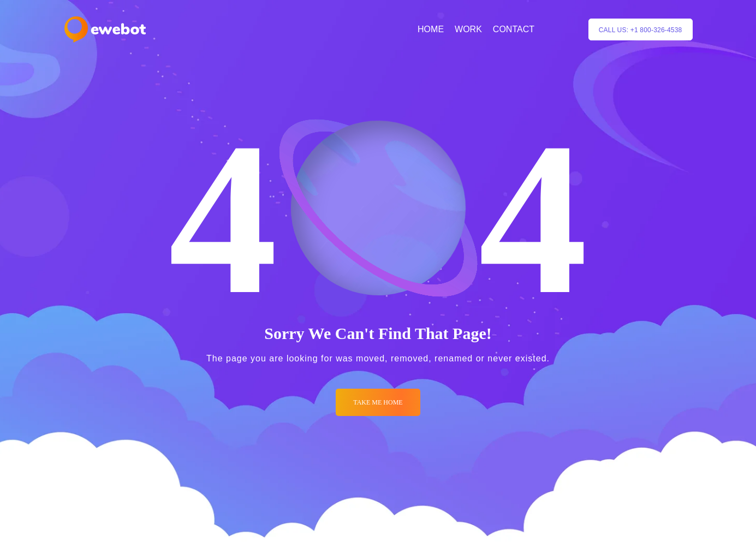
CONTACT (514, 29)
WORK (468, 29)
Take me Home (378, 402)
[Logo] (105, 29)
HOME (431, 29)
